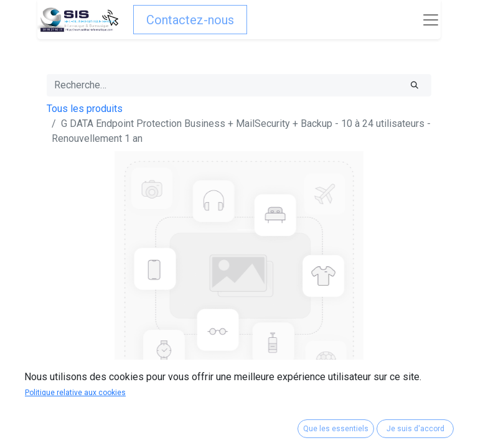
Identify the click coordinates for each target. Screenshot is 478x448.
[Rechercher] (415, 85)
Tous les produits (85, 109)
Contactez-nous (190, 20)
